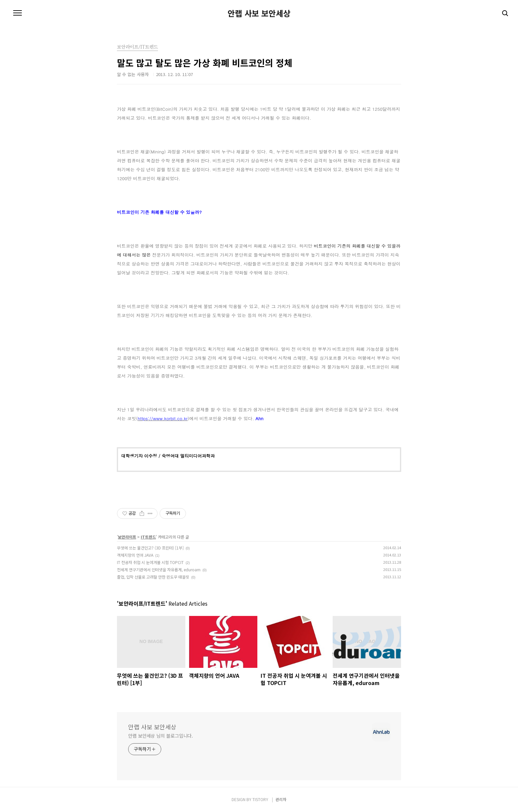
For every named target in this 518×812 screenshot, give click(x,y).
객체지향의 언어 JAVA (135, 555)
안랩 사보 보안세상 (259, 13)
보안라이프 (127, 537)
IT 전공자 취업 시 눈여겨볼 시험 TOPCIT (150, 562)
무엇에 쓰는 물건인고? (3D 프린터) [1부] (150, 548)
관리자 (281, 799)
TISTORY (260, 799)
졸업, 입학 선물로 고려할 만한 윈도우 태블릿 (153, 577)
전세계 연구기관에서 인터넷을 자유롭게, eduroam (159, 569)
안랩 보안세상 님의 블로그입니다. (161, 736)
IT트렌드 (148, 537)
